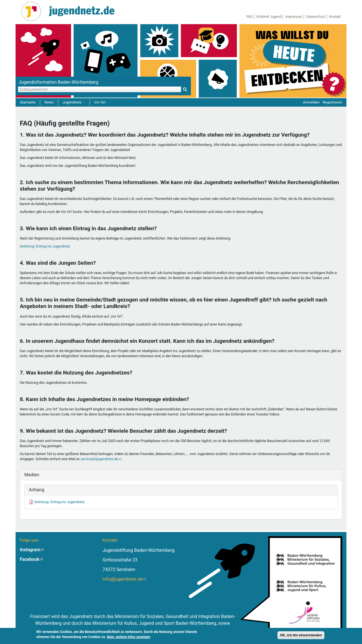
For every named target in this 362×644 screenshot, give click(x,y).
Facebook (31, 559)
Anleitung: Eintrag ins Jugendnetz (45, 246)
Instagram (32, 550)
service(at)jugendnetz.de (101, 459)
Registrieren (332, 102)
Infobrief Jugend (269, 17)
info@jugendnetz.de (124, 579)
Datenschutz (316, 17)
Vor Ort (100, 102)
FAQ (249, 17)
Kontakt (335, 17)
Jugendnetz (74, 102)
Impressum (294, 17)
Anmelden (311, 102)
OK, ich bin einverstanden (301, 636)
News (49, 102)
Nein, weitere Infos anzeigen (129, 638)
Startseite (28, 102)
